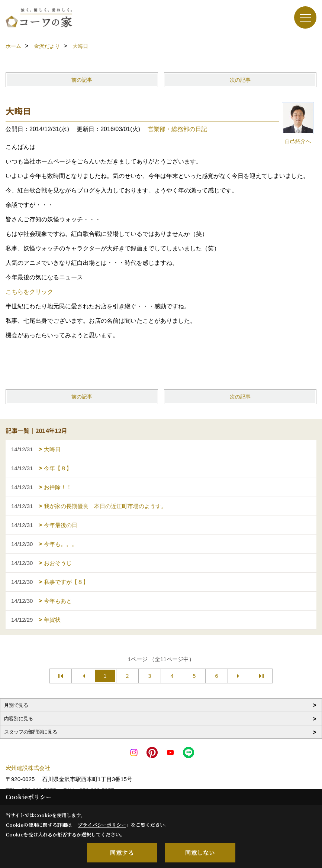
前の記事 (82, 80)
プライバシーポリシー (102, 825)
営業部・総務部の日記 (177, 129)
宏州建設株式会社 (28, 768)
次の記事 (240, 80)
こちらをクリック (29, 292)
